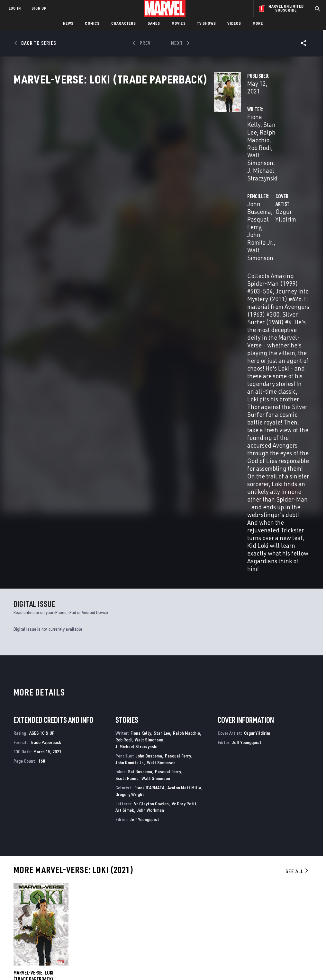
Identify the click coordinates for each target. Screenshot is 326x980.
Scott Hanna (127, 483)
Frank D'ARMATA (149, 492)
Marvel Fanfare (30, 822)
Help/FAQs (63, 891)
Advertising (119, 882)
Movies (179, 23)
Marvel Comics (104, 822)
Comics (92, 23)
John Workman (150, 515)
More (258, 23)
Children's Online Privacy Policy (200, 957)
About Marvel (68, 882)
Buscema (30, 691)
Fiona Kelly (121, 137)
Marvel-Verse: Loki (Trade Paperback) (33, 681)
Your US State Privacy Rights (100, 957)
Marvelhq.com (122, 901)
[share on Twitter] (272, 898)
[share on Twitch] (304, 912)
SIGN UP (39, 8)
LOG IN (15, 8)
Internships (66, 910)
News (68, 23)
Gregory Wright (130, 499)
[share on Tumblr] (304, 898)
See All (297, 576)
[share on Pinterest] (288, 912)
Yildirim (45, 691)
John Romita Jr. (130, 467)
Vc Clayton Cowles (151, 508)
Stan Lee (150, 137)
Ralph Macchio (186, 438)
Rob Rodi (144, 145)
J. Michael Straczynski (156, 149)
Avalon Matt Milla (184, 492)
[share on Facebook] (256, 898)
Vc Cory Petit (184, 508)
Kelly (18, 691)
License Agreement (250, 957)
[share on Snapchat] (272, 912)
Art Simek (125, 515)
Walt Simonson (178, 145)
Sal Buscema (140, 477)
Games (154, 23)
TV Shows (207, 23)
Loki (168, 822)
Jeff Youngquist (145, 524)
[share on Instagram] (288, 898)
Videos (234, 23)
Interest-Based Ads (290, 957)
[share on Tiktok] (256, 925)
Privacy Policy (57, 957)
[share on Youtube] (256, 912)
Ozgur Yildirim (126, 178)
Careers (61, 901)
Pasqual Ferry (265, 137)
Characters (124, 23)
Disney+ (115, 891)
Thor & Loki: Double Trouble (269, 822)
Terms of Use (28, 957)
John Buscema (225, 137)
